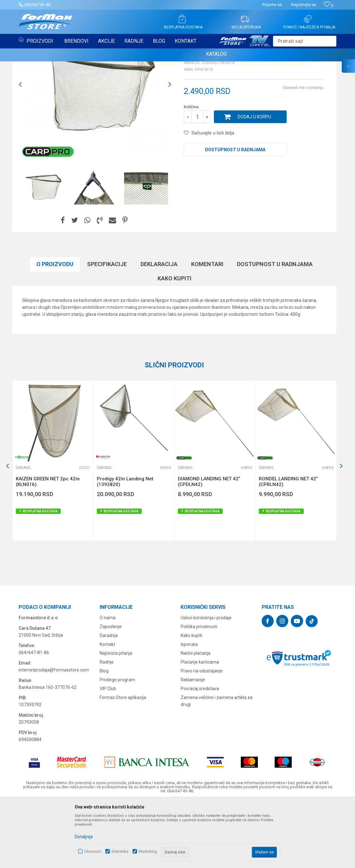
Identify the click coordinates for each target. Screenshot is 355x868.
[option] (95, 149)
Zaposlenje (111, 691)
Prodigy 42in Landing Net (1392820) (125, 546)
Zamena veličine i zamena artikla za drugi (217, 766)
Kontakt (107, 709)
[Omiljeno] (329, 6)
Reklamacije (193, 745)
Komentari (207, 329)
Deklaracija (159, 329)
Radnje (107, 727)
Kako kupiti (174, 343)
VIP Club (108, 753)
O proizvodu (55, 329)
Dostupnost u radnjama (235, 215)
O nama (108, 683)
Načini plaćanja (196, 718)
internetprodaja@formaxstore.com (54, 735)
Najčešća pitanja (116, 718)
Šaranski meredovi (40, 69)
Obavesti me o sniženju (303, 153)
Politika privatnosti (199, 691)
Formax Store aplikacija (123, 762)
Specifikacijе (107, 329)
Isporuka (189, 709)
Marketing (148, 851)
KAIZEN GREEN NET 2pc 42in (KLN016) (48, 546)
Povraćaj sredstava (200, 753)
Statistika (120, 851)
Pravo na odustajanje (202, 736)
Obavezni (93, 851)
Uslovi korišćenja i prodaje (206, 683)
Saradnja (109, 700)
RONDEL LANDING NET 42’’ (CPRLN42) (288, 546)
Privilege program (117, 745)
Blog (104, 736)
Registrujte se (304, 5)
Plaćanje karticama (200, 727)
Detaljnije (84, 837)
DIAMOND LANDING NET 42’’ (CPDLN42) (209, 546)
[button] (305, 41)
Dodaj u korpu (254, 182)
